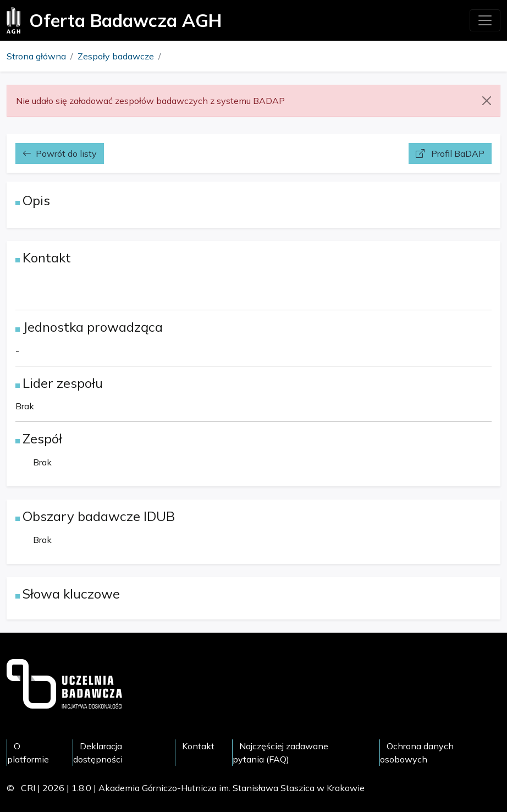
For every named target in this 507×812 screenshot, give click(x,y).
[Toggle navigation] (485, 20)
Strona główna (36, 56)
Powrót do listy (60, 153)
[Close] (487, 101)
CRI (28, 788)
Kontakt (198, 746)
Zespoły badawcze (116, 56)
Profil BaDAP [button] (450, 153)
